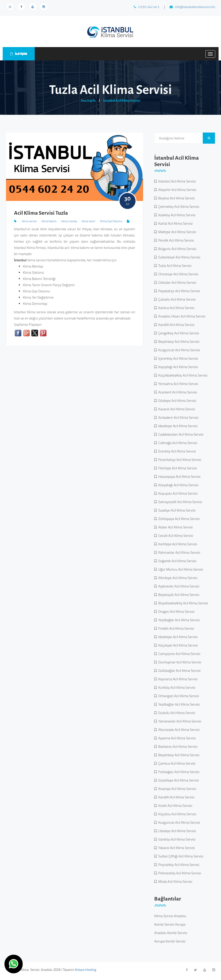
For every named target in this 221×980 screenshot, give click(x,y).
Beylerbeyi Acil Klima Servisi (178, 341)
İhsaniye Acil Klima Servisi (176, 789)
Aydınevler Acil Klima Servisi (178, 586)
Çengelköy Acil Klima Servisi (178, 333)
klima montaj (69, 221)
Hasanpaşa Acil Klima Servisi (178, 476)
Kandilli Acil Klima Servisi (176, 325)
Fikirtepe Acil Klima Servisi (177, 468)
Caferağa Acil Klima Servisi (177, 443)
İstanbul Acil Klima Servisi (122, 101)
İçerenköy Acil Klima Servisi (177, 358)
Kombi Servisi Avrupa (170, 924)
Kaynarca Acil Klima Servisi (177, 679)
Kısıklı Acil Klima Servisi (174, 805)
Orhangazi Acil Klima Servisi (178, 696)
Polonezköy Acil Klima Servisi (179, 873)
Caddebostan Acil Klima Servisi (180, 434)
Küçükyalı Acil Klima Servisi (177, 645)
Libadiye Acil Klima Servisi (176, 831)
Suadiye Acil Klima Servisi (176, 510)
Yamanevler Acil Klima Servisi (179, 721)
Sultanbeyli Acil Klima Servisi (178, 257)
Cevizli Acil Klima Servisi (175, 536)
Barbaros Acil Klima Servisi (177, 746)
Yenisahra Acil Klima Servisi (177, 384)
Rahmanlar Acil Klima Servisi (178, 552)
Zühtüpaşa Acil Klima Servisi (178, 519)
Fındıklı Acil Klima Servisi (175, 628)
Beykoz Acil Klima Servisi (176, 198)
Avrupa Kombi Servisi (170, 941)
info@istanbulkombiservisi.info (192, 7)
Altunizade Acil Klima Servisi (178, 730)
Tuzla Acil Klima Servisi (174, 266)
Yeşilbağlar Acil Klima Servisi (178, 620)
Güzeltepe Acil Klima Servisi (178, 780)
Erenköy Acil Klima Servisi (176, 451)
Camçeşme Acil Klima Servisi (178, 654)
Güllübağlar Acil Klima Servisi (179, 671)
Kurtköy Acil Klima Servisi (176, 687)
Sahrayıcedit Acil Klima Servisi (179, 502)
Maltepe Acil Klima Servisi (176, 232)
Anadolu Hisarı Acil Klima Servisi (181, 316)
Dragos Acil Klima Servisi (176, 611)
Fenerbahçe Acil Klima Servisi (179, 460)
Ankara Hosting (86, 970)
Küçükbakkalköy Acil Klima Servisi (182, 375)
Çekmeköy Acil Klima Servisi (178, 206)
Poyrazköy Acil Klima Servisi (178, 865)
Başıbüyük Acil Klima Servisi (178, 595)
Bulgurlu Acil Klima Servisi (176, 249)
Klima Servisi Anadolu (170, 916)
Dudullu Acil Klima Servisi (176, 713)
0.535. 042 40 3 (147, 7)
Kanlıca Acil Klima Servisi (175, 308)
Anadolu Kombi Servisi (171, 933)
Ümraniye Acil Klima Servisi (177, 274)
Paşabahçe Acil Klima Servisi (178, 291)
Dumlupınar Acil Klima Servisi (179, 662)
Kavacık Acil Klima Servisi (176, 409)
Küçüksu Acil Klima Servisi (176, 814)
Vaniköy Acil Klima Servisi (176, 839)
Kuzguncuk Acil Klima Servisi (178, 350)
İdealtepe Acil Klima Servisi (177, 426)
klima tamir (88, 221)
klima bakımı (49, 221)
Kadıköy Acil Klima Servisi (176, 215)
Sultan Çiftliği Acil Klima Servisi (180, 856)
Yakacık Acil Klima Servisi (176, 848)
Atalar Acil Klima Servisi (175, 527)
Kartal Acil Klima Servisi (175, 223)
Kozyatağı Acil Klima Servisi (177, 485)
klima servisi (29, 221)
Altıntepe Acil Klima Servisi (177, 578)
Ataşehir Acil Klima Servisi (176, 190)
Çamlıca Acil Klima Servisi (176, 763)
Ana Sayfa (88, 101)
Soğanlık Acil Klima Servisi (176, 561)
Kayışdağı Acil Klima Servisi (177, 367)
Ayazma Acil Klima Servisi (176, 738)
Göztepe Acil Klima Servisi (176, 401)
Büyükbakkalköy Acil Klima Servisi (182, 603)
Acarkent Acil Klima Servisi (177, 392)
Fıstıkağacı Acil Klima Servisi (178, 772)
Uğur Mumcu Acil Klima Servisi (180, 569)
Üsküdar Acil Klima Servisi (176, 282)
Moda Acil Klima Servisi (174, 881)
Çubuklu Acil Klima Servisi (176, 299)
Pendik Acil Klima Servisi (175, 240)
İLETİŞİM (19, 54)
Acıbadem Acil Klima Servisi (178, 417)
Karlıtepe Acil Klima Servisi (177, 544)
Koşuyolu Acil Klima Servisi (177, 493)
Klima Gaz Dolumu (111, 221)
